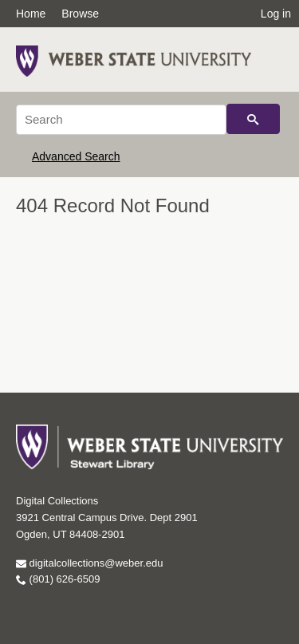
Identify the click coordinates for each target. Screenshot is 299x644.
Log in (276, 14)
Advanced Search (76, 156)
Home (31, 14)
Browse (80, 14)
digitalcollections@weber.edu (89, 563)
